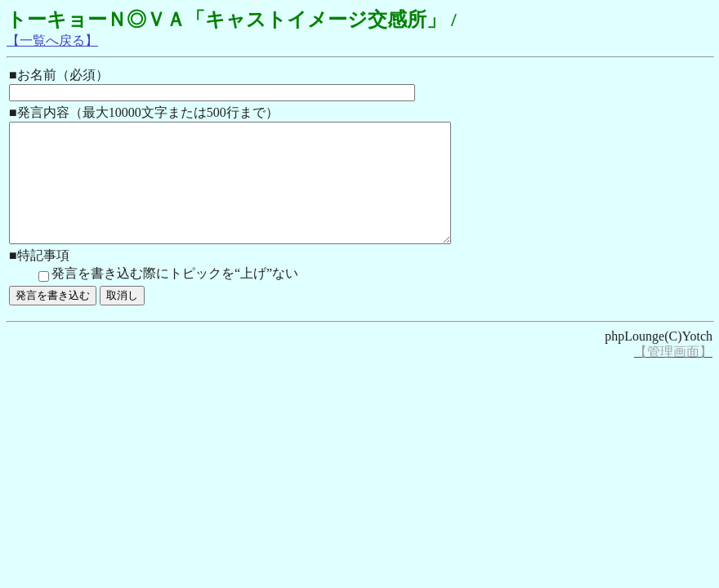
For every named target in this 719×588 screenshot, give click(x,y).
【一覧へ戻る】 (52, 40)
